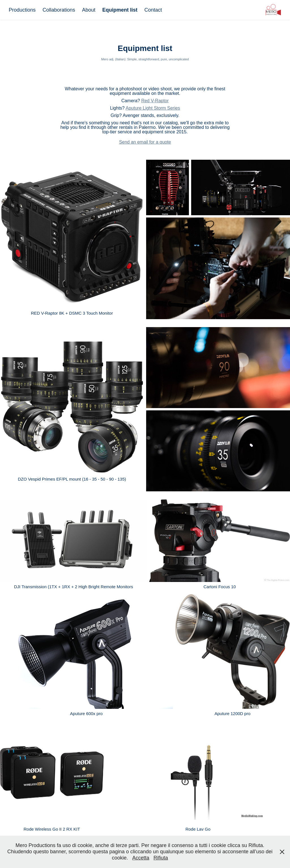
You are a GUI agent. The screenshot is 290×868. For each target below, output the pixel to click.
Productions (22, 10)
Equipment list (120, 10)
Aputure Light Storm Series (153, 108)
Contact (153, 10)
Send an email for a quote (145, 142)
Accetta (141, 858)
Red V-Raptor (155, 101)
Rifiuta (161, 858)
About (89, 10)
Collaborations (59, 10)
